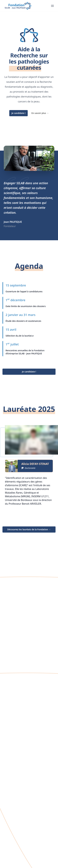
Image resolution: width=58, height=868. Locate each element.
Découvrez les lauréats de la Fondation (29, 529)
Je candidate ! (18, 113)
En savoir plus (40, 113)
